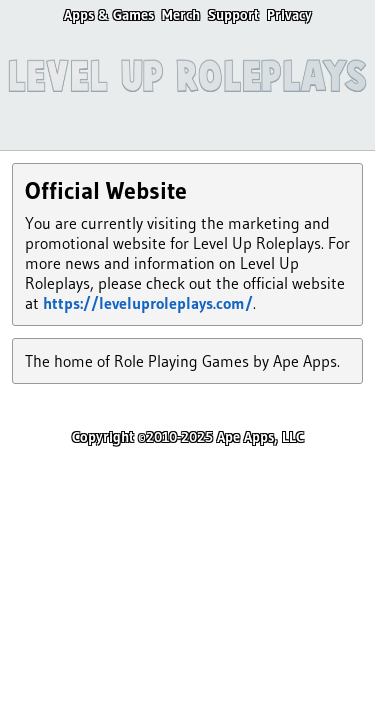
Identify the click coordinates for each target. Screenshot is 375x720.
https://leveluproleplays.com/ (148, 303)
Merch (181, 15)
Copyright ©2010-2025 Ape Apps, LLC (188, 437)
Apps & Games (109, 15)
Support (233, 15)
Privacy (289, 15)
